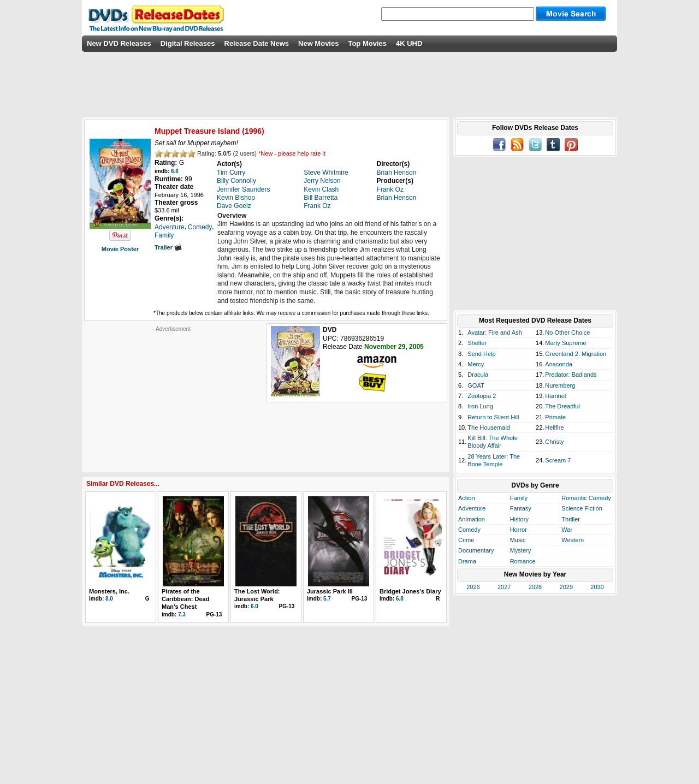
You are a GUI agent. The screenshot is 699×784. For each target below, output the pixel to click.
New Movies (318, 43)
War (567, 530)
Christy (554, 442)
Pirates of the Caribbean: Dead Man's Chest (185, 599)
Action (467, 498)
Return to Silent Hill (493, 417)
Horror (519, 530)
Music (518, 540)
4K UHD (409, 43)
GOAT (476, 385)
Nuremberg (560, 385)
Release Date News (257, 43)
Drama (467, 561)
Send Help (481, 354)
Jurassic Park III (330, 591)
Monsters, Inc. (109, 591)
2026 (473, 587)
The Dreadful (562, 406)
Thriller (571, 519)
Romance (523, 561)
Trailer (168, 247)
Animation (472, 519)
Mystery (521, 550)
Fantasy (521, 508)
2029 (566, 587)
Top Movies (367, 43)
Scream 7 (558, 460)
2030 (597, 587)
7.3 (182, 614)
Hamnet (556, 396)
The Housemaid (489, 427)
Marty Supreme (565, 343)
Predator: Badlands (571, 375)
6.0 (254, 606)
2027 (504, 587)
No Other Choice (567, 332)
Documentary (476, 550)
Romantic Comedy (586, 498)
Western (573, 540)
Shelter (477, 343)
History (519, 519)
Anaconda (559, 364)
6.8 (400, 599)
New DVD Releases (119, 43)
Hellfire (554, 427)
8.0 (109, 599)
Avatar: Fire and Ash (494, 332)
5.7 (327, 599)
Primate (555, 417)
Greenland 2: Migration (576, 354)
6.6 (175, 171)
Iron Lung (480, 406)
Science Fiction (582, 508)
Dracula (478, 375)
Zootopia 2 (482, 396)
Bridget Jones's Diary (410, 591)
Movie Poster (120, 249)
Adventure (472, 508)
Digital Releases (188, 43)
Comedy (469, 530)
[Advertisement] (173, 401)
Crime (466, 540)
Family (519, 498)
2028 (535, 587)
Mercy (476, 364)
